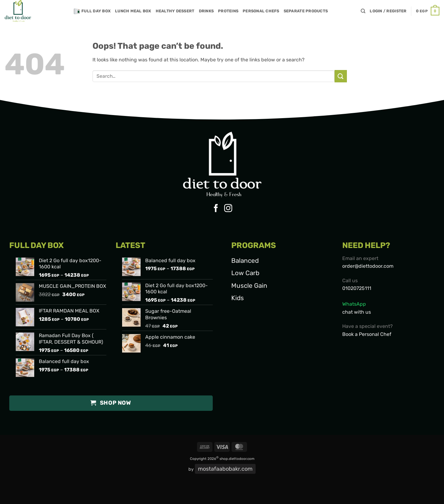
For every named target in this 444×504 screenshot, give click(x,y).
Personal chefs (261, 11)
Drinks (206, 11)
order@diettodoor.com (368, 266)
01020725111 (357, 288)
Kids (238, 298)
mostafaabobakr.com (225, 469)
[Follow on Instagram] (228, 209)
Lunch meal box (133, 11)
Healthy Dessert (175, 11)
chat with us (357, 312)
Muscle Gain (249, 286)
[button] (388, 11)
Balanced (245, 261)
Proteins (228, 11)
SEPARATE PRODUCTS (306, 11)
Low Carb (245, 273)
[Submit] (341, 76)
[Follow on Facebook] (216, 209)
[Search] (363, 11)
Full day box (92, 11)
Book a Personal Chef (367, 334)
